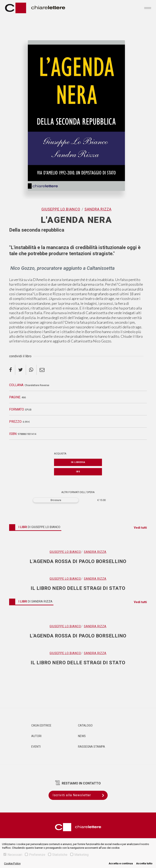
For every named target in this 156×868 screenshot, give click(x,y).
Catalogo (85, 725)
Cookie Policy (12, 863)
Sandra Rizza (98, 209)
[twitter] (21, 370)
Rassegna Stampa (92, 747)
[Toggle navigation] (148, 8)
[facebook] (12, 370)
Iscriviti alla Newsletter (80, 795)
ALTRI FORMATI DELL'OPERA (78, 492)
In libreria (78, 462)
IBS (78, 472)
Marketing (79, 855)
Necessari (13, 855)
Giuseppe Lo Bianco (61, 209)
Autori (36, 736)
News (82, 736)
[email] (42, 370)
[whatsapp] (31, 370)
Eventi (36, 747)
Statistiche (58, 855)
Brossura (56, 500)
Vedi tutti (140, 528)
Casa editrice (41, 725)
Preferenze (35, 855)
